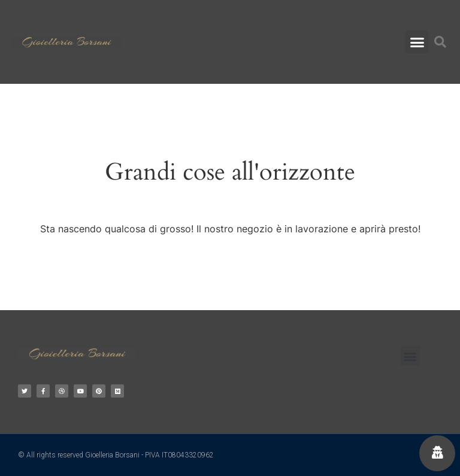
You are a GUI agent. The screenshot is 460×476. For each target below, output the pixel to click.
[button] (417, 42)
